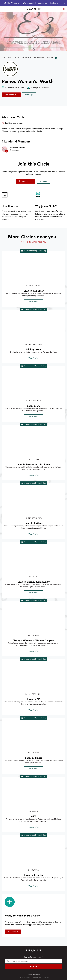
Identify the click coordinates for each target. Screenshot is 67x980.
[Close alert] (64, 3)
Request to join (11, 95)
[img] (33, 269)
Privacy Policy (37, 977)
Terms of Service (25, 977)
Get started (13, 932)
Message (29, 95)
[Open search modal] (64, 9)
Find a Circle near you (34, 242)
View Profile (33, 302)
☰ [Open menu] (3, 9)
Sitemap (46, 977)
